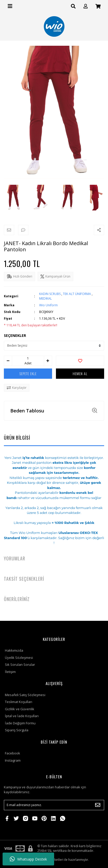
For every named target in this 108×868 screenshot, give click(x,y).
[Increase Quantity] (48, 361)
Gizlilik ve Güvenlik (20, 709)
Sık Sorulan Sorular (20, 664)
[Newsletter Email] (54, 805)
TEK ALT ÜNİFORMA (77, 294)
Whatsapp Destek (28, 859)
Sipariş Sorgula (17, 730)
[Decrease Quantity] (8, 361)
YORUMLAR (15, 558)
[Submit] (98, 805)
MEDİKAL (45, 298)
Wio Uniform (48, 305)
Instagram (13, 760)
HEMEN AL (80, 373)
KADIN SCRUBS (50, 294)
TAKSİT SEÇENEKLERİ (24, 579)
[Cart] (98, 6)
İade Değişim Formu (20, 723)
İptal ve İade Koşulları (22, 716)
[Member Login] (86, 6)
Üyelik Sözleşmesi (19, 658)
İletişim (10, 672)
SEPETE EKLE (28, 373)
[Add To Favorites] (80, 361)
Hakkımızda (14, 650)
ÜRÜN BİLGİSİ (17, 438)
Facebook (13, 753)
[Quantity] (28, 358)
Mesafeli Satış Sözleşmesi (25, 695)
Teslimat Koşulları (19, 702)
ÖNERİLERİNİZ (17, 599)
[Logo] (54, 26)
